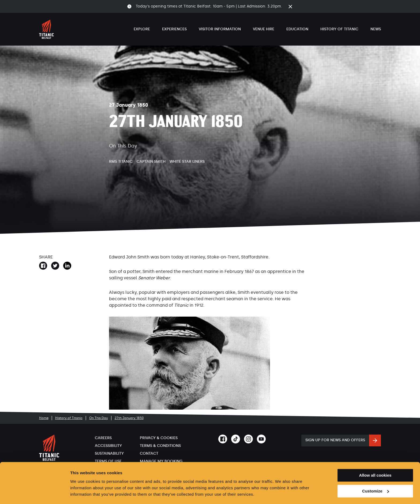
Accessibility (108, 446)
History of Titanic (339, 29)
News (376, 29)
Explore (142, 29)
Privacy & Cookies (159, 438)
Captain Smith (151, 162)
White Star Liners (187, 162)
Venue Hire (264, 29)
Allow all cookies (375, 460)
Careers (103, 438)
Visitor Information (220, 29)
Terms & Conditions (160, 446)
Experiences (174, 29)
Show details (83, 493)
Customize (376, 475)
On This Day (99, 418)
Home (44, 418)
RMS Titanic (121, 162)
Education (297, 29)
